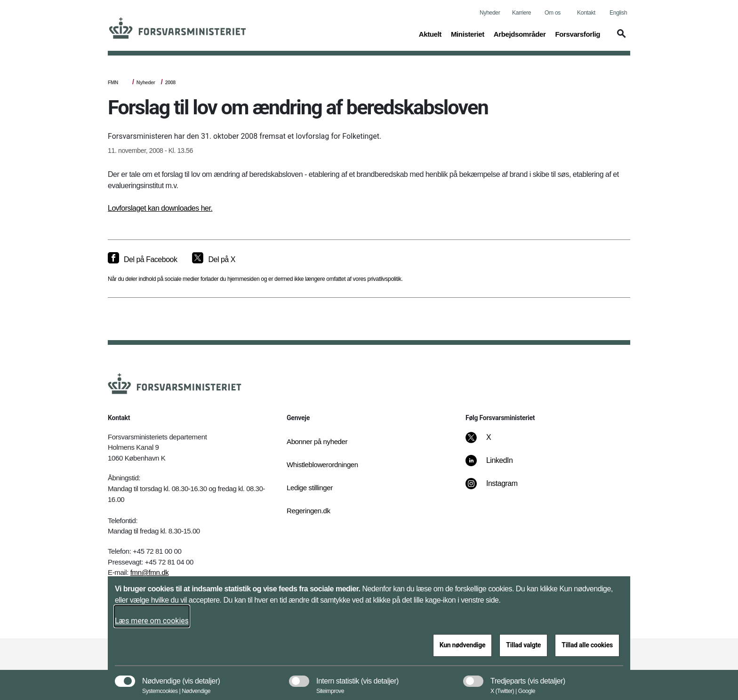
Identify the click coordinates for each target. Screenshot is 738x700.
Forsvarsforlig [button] (578, 33)
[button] (620, 38)
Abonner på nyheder (317, 441)
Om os (553, 13)
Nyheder (490, 13)
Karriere (521, 13)
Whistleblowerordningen (322, 465)
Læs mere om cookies (152, 621)
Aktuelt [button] (430, 33)
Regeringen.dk (309, 511)
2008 (170, 82)
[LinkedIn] (496, 465)
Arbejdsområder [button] (520, 33)
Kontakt (586, 13)
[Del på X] (213, 260)
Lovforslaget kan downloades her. (160, 208)
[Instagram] (498, 488)
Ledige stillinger (310, 488)
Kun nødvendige (463, 645)
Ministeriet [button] (468, 33)
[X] (489, 442)
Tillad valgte (523, 645)
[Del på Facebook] (142, 260)
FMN (113, 82)
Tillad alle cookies (587, 645)
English (618, 13)
